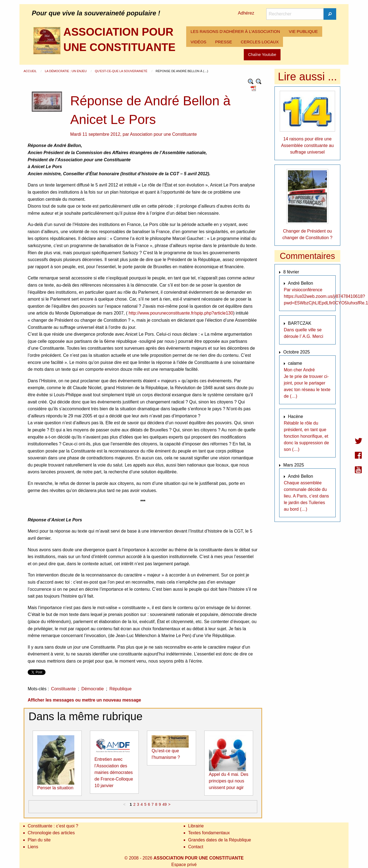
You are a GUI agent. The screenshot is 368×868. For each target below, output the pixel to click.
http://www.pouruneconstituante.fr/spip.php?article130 (181, 313)
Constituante (63, 689)
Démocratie (93, 689)
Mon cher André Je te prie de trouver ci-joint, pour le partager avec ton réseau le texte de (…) (307, 383)
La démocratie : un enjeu (66, 71)
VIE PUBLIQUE (303, 31)
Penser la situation (55, 788)
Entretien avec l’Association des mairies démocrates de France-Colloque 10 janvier (114, 772)
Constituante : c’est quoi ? (53, 826)
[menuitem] (235, 32)
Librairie (196, 826)
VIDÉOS (198, 42)
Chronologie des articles (51, 833)
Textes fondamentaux (209, 833)
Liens (33, 847)
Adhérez (246, 13)
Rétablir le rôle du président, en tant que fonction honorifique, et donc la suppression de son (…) (306, 436)
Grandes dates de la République (220, 840)
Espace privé (184, 865)
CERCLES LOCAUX (260, 42)
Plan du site (39, 840)
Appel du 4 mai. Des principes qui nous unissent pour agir (229, 781)
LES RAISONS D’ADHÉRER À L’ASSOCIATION (235, 31)
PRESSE (223, 42)
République (121, 689)
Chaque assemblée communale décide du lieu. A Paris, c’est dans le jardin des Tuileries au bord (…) (306, 496)
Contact (196, 847)
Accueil (30, 71)
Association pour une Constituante (163, 134)
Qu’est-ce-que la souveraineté (121, 71)
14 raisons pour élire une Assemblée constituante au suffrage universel (307, 145)
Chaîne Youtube (262, 55)
